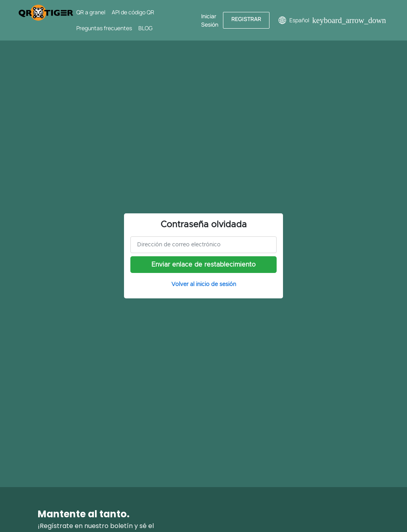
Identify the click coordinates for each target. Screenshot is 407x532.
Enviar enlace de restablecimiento (203, 265)
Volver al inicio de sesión (204, 284)
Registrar (246, 19)
